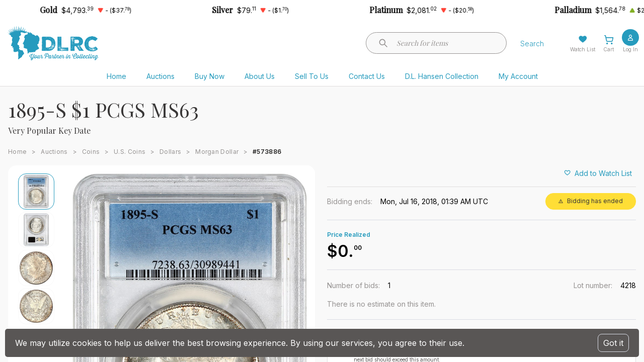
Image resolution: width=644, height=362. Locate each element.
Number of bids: (353, 285)
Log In (630, 49)
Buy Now (210, 76)
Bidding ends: (350, 201)
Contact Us (367, 76)
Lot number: (593, 285)
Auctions (160, 76)
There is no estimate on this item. (381, 304)
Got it (613, 343)
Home (116, 76)
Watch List (583, 49)
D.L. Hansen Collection (442, 76)
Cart (609, 49)
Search (532, 43)
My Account (518, 76)
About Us (260, 76)
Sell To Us (312, 76)
